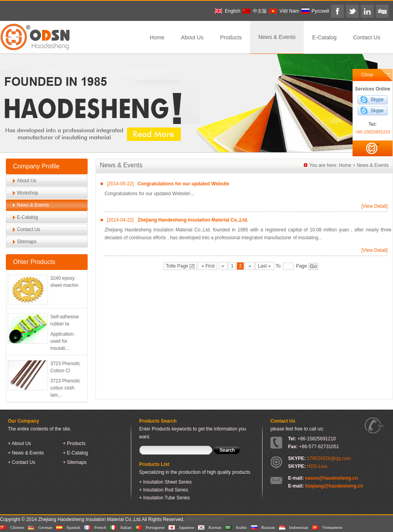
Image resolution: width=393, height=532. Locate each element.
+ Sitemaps (75, 462)
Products (231, 37)
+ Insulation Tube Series (164, 498)
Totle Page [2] (180, 266)
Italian (126, 527)
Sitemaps (27, 242)
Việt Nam (289, 11)
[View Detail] (375, 206)
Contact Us (366, 37)
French (100, 527)
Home (157, 37)
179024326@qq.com (329, 458)
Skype (377, 100)
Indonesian (299, 527)
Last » (265, 266)
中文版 (260, 11)
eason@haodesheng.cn (331, 478)
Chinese (17, 527)
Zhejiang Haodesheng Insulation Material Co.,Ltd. (193, 220)
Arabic (241, 527)
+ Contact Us (22, 462)
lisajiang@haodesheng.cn (334, 486)
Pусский (320, 11)
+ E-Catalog (75, 453)
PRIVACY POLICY (205, 519)
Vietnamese (332, 527)
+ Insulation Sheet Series (165, 482)
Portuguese (155, 527)
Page (301, 266)
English (232, 11)
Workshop (28, 193)
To (278, 266)
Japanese (186, 527)
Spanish (73, 527)
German (45, 527)
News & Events (277, 37)
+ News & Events (26, 453)
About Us (192, 37)
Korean (215, 527)
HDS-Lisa (317, 466)
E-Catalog (324, 37)
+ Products (74, 443)
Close (367, 75)
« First (207, 266)
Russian (268, 527)
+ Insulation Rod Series (163, 490)
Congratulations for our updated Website (183, 184)
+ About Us (19, 443)
